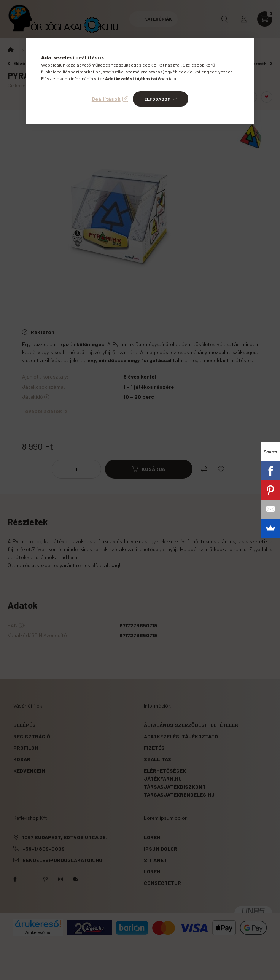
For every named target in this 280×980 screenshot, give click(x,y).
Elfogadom (157, 99)
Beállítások (106, 99)
